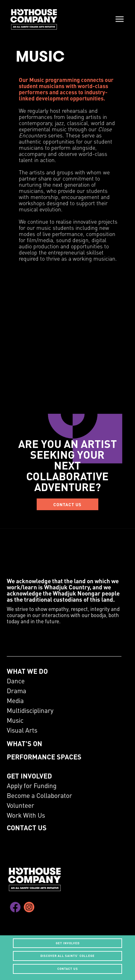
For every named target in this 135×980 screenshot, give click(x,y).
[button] (120, 18)
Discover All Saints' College (67, 956)
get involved (68, 943)
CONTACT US (67, 504)
